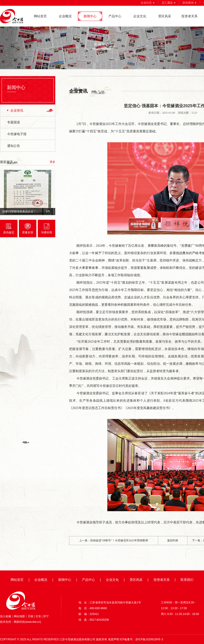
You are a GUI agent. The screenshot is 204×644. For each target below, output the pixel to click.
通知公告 (14, 146)
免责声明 (114, 639)
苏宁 (46, 616)
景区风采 (165, 16)
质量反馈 (28, 232)
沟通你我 (47, 232)
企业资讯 (17, 110)
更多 (52, 162)
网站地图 (19, 616)
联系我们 (187, 580)
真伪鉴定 (9, 232)
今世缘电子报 (17, 134)
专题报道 (14, 122)
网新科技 (19, 622)
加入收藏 (6, 616)
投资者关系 (189, 16)
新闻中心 (90, 16)
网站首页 (40, 16)
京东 (38, 616)
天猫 (30, 616)
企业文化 (140, 16)
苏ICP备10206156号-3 (149, 639)
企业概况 (65, 16)
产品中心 (115, 16)
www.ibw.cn (33, 622)
